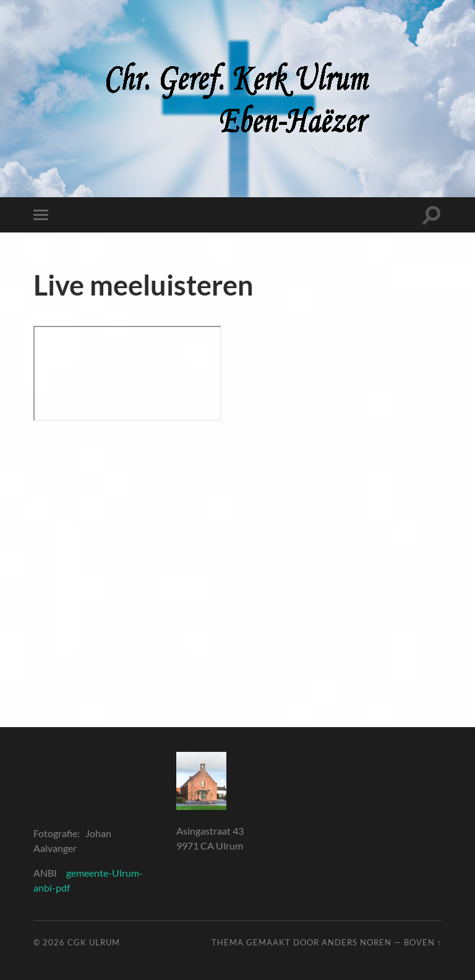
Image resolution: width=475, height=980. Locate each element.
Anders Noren (357, 942)
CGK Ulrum (94, 942)
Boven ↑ (423, 942)
